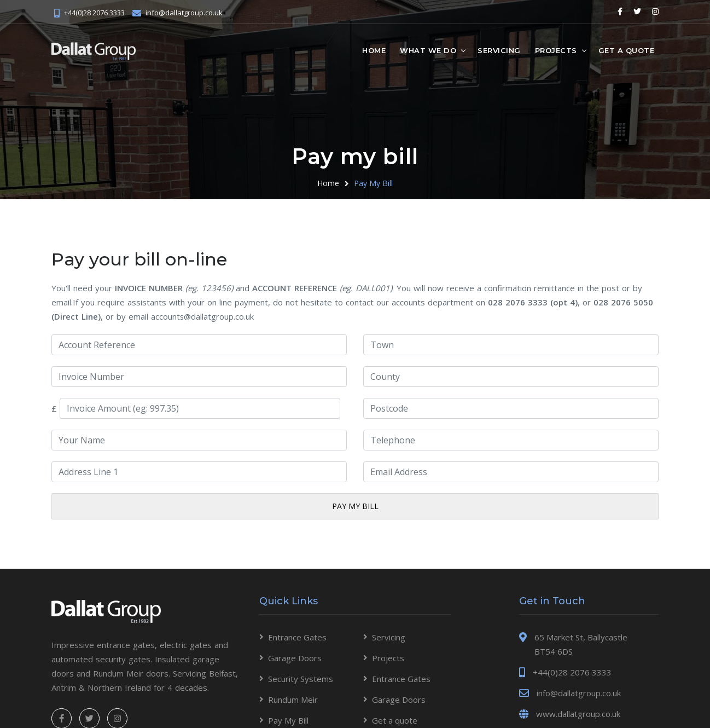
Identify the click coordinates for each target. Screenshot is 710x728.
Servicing (499, 50)
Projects (556, 50)
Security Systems (301, 679)
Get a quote (627, 50)
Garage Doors (295, 658)
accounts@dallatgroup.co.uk (203, 316)
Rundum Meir (293, 700)
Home (374, 50)
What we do (428, 50)
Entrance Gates (297, 637)
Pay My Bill (373, 183)
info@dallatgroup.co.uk (184, 12)
